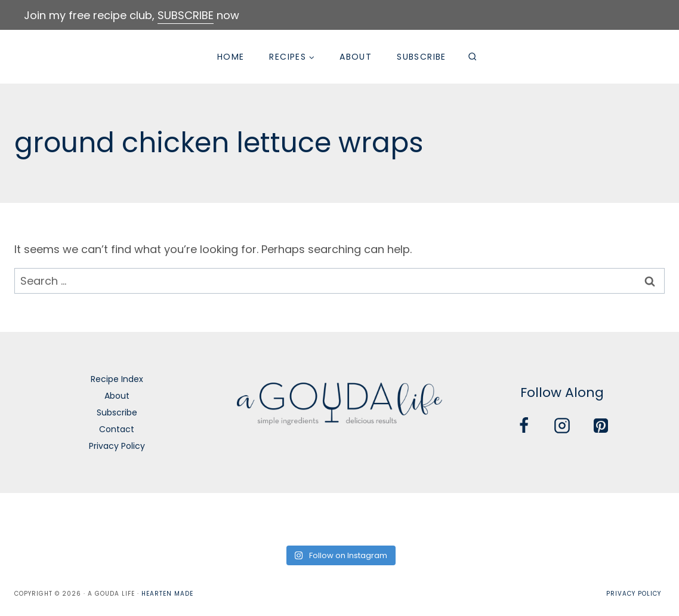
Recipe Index (117, 379)
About (356, 57)
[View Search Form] (473, 57)
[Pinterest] (601, 426)
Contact (117, 429)
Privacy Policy (117, 446)
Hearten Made (167, 594)
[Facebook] (524, 426)
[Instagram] (562, 426)
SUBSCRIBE (186, 15)
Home (231, 57)
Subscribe (422, 57)
